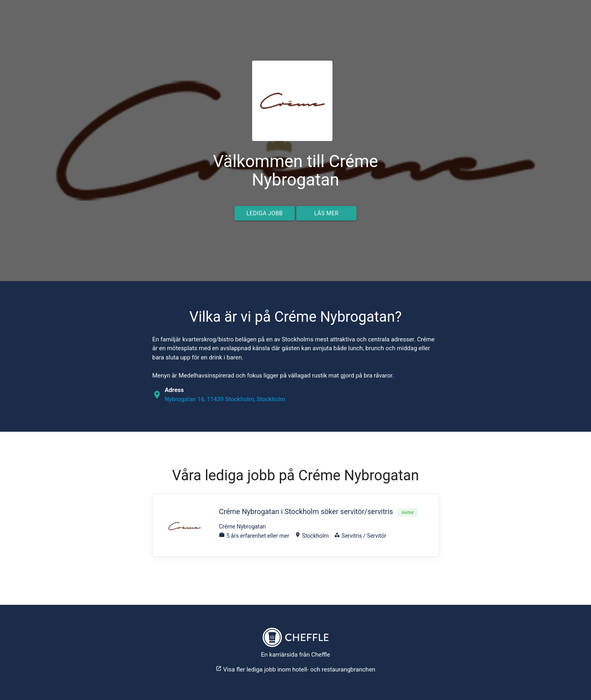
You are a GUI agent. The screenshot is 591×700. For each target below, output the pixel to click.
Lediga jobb (265, 213)
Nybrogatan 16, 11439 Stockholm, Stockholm (225, 399)
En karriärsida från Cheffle (295, 655)
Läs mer (326, 213)
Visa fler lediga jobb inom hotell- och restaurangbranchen (295, 669)
